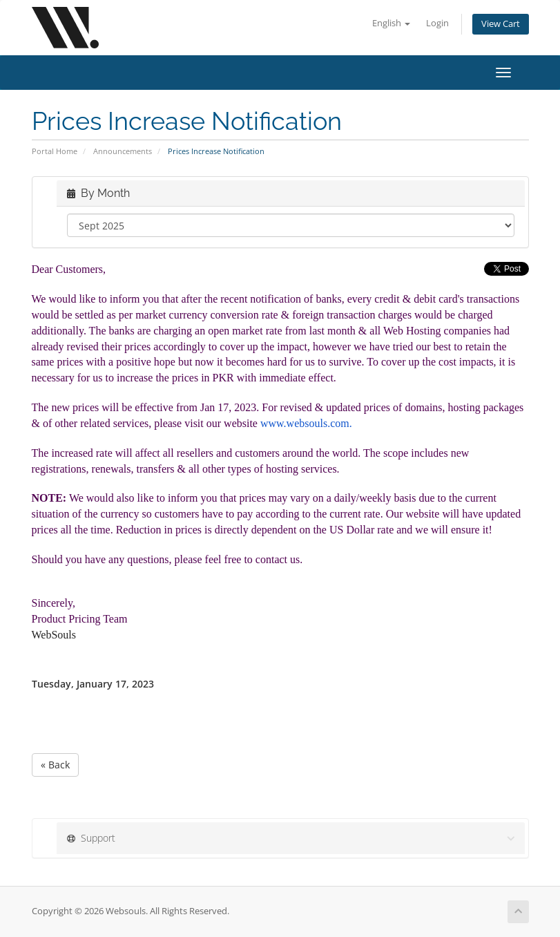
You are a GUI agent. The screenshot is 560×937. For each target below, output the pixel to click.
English (391, 23)
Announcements (123, 151)
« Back (55, 765)
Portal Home (55, 151)
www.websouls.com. (308, 423)
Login (437, 23)
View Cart (501, 24)
